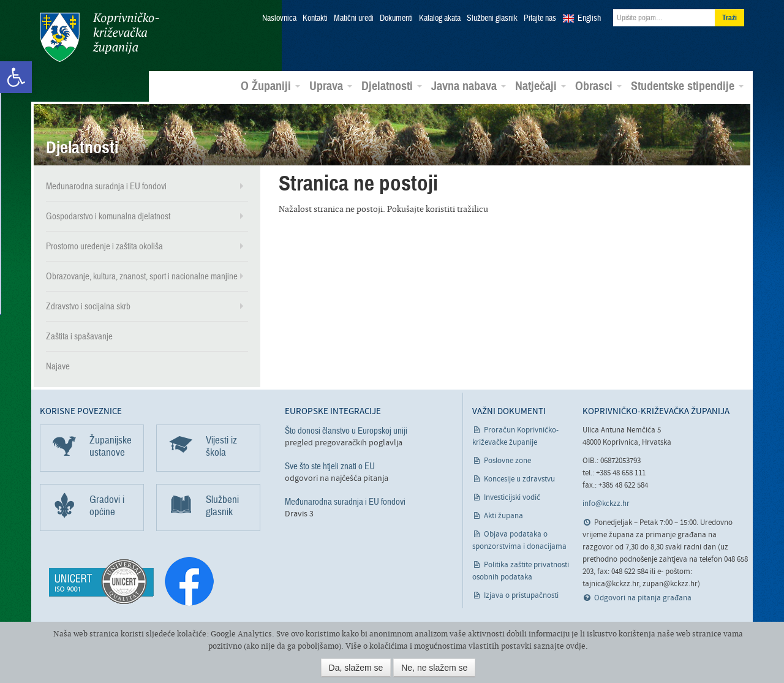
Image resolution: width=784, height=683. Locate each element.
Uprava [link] (331, 86)
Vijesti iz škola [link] (221, 446)
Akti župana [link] (503, 516)
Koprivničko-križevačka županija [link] (100, 37)
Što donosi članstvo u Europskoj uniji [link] (346, 431)
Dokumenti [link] (396, 18)
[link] (16, 77)
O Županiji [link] (270, 86)
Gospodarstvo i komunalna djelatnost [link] (108, 216)
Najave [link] (58, 366)
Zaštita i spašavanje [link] (79, 336)
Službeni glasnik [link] (492, 18)
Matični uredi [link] (354, 18)
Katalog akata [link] (440, 18)
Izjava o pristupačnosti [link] (521, 596)
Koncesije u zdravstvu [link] (519, 479)
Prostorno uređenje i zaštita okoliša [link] (104, 246)
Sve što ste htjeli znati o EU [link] (330, 466)
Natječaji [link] (541, 86)
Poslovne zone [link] (507, 461)
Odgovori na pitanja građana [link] (643, 598)
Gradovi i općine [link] (107, 506)
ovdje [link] (576, 646)
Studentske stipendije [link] (687, 86)
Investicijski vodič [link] (512, 498)
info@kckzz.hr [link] (606, 504)
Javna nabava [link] (469, 86)
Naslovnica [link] (279, 18)
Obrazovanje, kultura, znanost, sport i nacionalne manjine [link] (142, 276)
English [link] (589, 18)
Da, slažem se (356, 668)
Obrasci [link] (598, 86)
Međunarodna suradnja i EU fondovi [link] (106, 186)
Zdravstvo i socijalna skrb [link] (88, 306)
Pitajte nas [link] (540, 18)
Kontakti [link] (315, 18)
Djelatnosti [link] (392, 86)
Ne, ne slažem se (434, 668)
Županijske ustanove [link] (111, 446)
